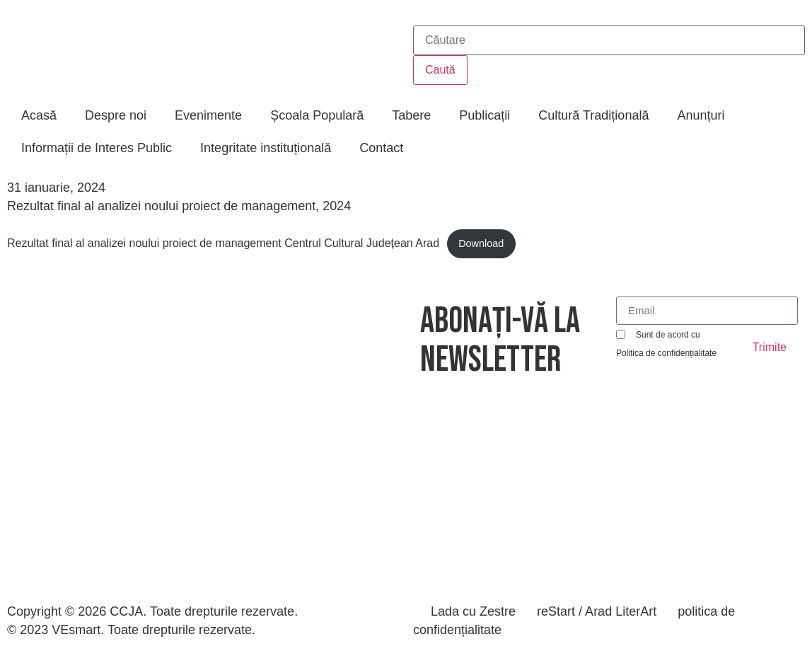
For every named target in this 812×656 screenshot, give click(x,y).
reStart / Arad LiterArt (597, 611)
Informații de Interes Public (97, 148)
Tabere (411, 115)
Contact (381, 148)
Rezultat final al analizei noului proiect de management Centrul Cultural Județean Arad (223, 243)
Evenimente (208, 115)
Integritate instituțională (266, 148)
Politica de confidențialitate (666, 353)
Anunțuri (701, 115)
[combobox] (609, 40)
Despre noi (116, 115)
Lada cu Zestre (473, 611)
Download (481, 243)
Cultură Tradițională (593, 115)
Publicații (485, 115)
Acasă (39, 115)
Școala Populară (317, 115)
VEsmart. (78, 630)
